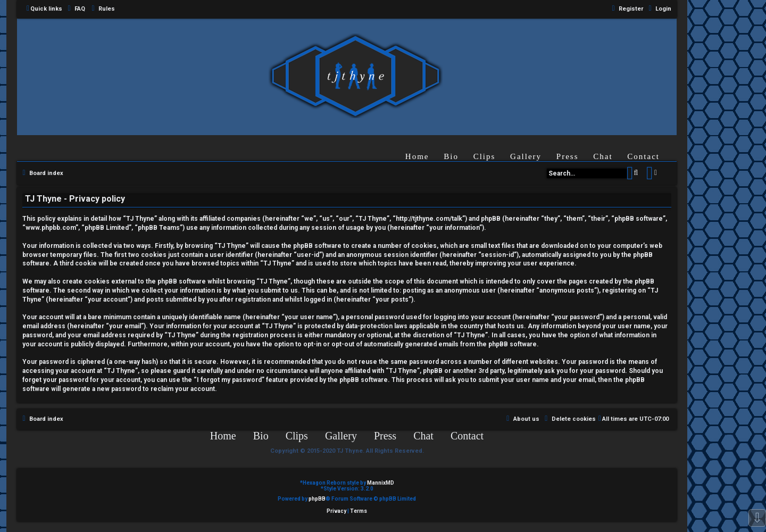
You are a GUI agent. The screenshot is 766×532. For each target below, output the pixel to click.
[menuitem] (75, 9)
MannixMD (381, 483)
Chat (603, 156)
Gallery (526, 156)
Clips (485, 156)
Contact (643, 156)
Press (568, 156)
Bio (451, 156)
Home (417, 156)
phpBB (317, 499)
